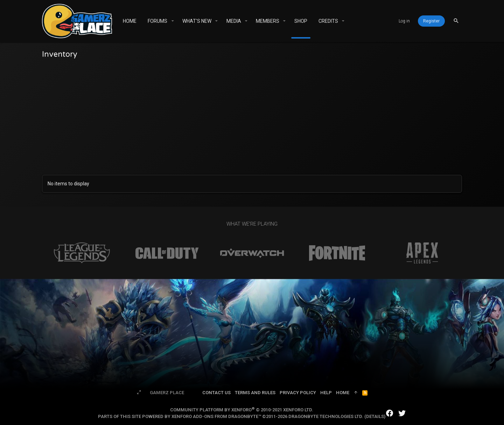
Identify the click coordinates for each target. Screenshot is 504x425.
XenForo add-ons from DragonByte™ (216, 416)
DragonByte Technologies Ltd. (326, 416)
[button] (172, 21)
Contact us (216, 393)
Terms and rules (255, 393)
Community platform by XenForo (242, 410)
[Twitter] (402, 413)
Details (375, 416)
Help (326, 393)
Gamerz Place (167, 393)
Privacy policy (298, 393)
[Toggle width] (139, 393)
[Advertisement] (252, 115)
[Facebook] (390, 413)
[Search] (456, 21)
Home (343, 393)
